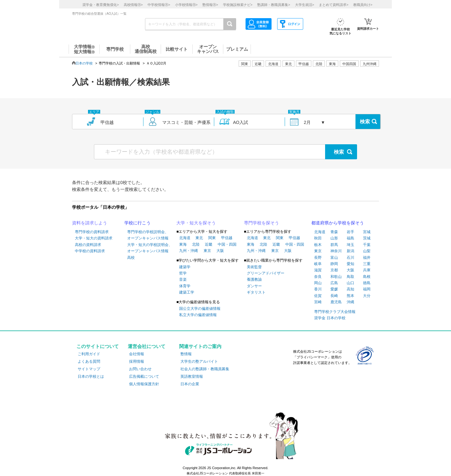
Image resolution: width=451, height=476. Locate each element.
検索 (365, 122)
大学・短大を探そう (196, 223)
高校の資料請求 (88, 245)
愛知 (350, 264)
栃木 (318, 245)
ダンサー (254, 286)
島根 (367, 277)
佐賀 (318, 296)
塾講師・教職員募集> (274, 5)
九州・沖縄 (189, 251)
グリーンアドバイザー (266, 273)
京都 (334, 270)
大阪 (220, 251)
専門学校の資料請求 (92, 232)
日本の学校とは (91, 376)
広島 (334, 283)
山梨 (367, 251)
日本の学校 (84, 63)
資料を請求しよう (90, 223)
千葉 (367, 245)
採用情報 (137, 361)
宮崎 (318, 302)
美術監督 (254, 267)
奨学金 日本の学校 (330, 318)
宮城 (367, 232)
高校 (131, 258)
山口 (350, 283)
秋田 (318, 238)
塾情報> (210, 5)
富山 (334, 258)
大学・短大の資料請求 (94, 238)
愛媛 (334, 289)
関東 (212, 238)
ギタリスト (256, 292)
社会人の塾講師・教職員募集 (205, 369)
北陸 (196, 244)
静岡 (334, 264)
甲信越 (227, 238)
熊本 (350, 296)
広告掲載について (144, 376)
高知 (350, 289)
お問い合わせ (140, 369)
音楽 (183, 279)
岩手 (350, 232)
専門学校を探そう (262, 223)
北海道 (273, 64)
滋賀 (318, 270)
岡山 (318, 283)
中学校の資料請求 (90, 251)
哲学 (183, 273)
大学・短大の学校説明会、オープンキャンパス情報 (150, 248)
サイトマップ (89, 369)
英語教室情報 (192, 376)
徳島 (367, 283)
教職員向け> (363, 5)
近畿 (209, 244)
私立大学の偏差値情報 (198, 315)
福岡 (367, 289)
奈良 (318, 277)
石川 (350, 258)
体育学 (185, 286)
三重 (367, 264)
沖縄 (350, 302)
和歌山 (336, 277)
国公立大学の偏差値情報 (200, 309)
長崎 (334, 296)
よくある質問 (89, 361)
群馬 (334, 245)
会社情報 (137, 354)
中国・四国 (227, 244)
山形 (334, 238)
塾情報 (186, 354)
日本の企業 (190, 384)
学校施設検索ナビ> (238, 5)
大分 (367, 296)
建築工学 (187, 292)
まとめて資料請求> (334, 5)
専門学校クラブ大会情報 (335, 312)
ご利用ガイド (89, 354)
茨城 (367, 238)
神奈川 (336, 251)
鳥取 (350, 277)
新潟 (350, 251)
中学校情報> (159, 5)
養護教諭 (254, 279)
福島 (350, 238)
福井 (367, 258)
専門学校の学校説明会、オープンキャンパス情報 (148, 235)
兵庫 (367, 270)
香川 (318, 289)
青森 (334, 232)
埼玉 (350, 245)
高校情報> (133, 5)
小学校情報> (186, 5)
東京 (207, 251)
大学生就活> (305, 5)
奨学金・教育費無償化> (101, 5)
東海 (183, 244)
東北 (199, 238)
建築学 (185, 267)
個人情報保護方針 (144, 384)
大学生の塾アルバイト (199, 361)
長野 (318, 258)
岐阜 (318, 264)
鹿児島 (336, 302)
